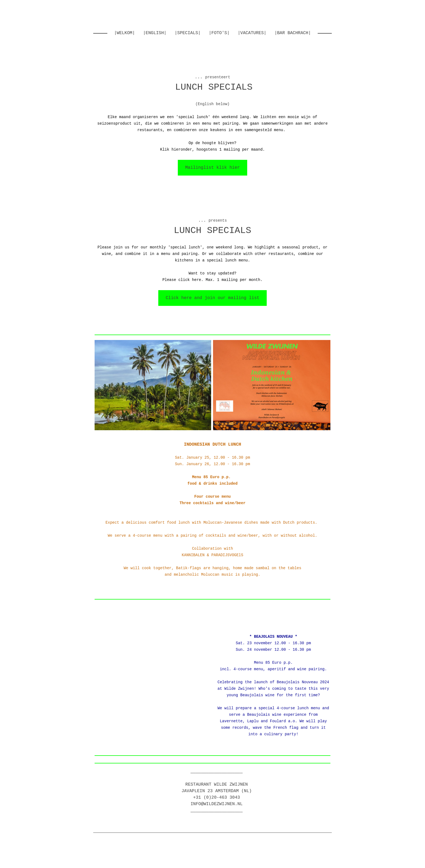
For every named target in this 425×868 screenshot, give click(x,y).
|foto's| (219, 33)
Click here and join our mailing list (212, 298)
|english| (155, 33)
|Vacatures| (252, 33)
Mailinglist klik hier (212, 168)
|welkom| (125, 33)
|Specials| (188, 33)
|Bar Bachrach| (293, 33)
